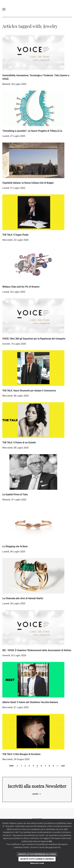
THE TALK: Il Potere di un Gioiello (19, 443)
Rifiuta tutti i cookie (37, 863)
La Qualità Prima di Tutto (15, 495)
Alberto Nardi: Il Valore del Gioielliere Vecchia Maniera (30, 702)
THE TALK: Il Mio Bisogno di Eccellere (21, 754)
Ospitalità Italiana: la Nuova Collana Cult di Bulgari (28, 183)
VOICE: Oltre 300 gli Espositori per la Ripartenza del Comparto (34, 339)
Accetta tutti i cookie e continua (37, 859)
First (11, 766)
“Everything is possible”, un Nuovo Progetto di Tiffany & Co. (33, 131)
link (50, 841)
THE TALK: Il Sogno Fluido (15, 235)
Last (63, 766)
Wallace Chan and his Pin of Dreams (21, 287)
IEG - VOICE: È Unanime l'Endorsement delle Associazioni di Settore (37, 650)
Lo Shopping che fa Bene (15, 547)
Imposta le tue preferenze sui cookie (37, 854)
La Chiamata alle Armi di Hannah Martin (23, 598)
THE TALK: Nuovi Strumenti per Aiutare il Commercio (29, 391)
